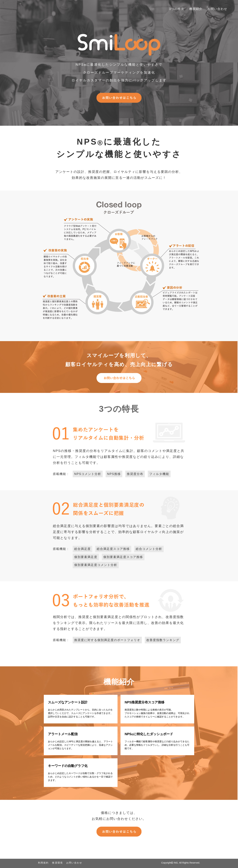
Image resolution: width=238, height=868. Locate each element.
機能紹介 (198, 9)
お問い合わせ (218, 9)
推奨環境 (57, 863)
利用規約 (43, 863)
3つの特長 (181, 9)
